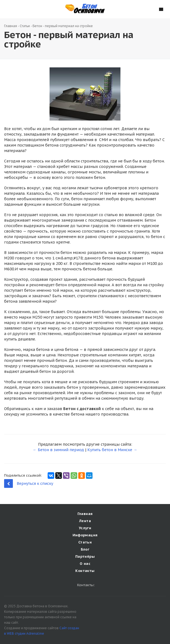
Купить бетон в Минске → (112, 450)
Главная (11, 26)
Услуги (85, 528)
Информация (85, 535)
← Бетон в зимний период (58, 450)
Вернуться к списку (29, 483)
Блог (85, 549)
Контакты (85, 571)
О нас (85, 564)
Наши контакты (9, 9)
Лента (85, 521)
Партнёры (85, 556)
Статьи (25, 26)
